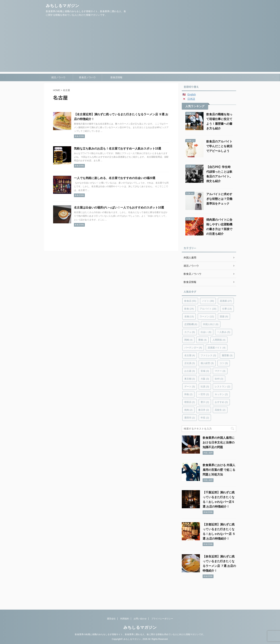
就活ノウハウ (58, 77)
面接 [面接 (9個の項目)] (224, 316)
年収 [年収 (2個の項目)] (205, 418)
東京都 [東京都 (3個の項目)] (190, 379)
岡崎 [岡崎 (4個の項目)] (188, 340)
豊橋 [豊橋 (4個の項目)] (202, 340)
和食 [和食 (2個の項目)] (188, 394)
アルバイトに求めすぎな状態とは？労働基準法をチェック (219, 199)
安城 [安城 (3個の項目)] (205, 371)
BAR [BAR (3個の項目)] (219, 379)
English (192, 94)
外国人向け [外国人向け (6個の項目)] (211, 324)
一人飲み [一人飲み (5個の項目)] (224, 332)
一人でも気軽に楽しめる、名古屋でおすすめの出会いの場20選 (115, 178)
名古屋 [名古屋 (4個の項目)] (190, 355)
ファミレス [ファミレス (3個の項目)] (208, 355)
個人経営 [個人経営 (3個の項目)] (207, 363)
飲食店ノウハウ (87, 77)
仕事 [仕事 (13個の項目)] (227, 309)
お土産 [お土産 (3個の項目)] (190, 371)
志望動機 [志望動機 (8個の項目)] (191, 324)
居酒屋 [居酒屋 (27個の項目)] (226, 301)
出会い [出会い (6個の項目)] (206, 332)
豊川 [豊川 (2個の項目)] (205, 402)
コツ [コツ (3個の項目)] (224, 363)
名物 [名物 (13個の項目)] (189, 316)
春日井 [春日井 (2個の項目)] (204, 410)
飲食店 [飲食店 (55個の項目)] (190, 301)
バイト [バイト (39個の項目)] (208, 301)
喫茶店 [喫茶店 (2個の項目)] (190, 402)
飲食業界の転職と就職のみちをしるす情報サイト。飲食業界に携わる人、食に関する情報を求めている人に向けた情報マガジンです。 (140, 634)
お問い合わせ (140, 619)
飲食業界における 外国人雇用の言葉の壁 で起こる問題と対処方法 (219, 470)
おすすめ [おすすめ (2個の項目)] (221, 402)
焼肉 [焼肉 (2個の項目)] (188, 410)
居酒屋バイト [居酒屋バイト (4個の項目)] (217, 348)
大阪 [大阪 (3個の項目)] (205, 379)
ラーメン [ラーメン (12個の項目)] (207, 316)
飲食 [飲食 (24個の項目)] (189, 309)
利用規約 (125, 619)
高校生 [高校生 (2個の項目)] (220, 410)
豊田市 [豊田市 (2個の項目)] (190, 418)
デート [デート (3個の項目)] (190, 387)
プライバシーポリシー (162, 619)
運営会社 (111, 619)
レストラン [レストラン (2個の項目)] (222, 387)
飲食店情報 (116, 77)
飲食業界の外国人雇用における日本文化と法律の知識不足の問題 (219, 442)
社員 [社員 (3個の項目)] (205, 387)
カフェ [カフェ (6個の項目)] (190, 332)
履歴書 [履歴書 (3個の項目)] (227, 355)
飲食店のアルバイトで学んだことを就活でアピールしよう (219, 146)
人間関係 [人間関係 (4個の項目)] (219, 340)
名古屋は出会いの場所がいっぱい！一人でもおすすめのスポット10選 (119, 208)
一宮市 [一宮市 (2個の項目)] (204, 394)
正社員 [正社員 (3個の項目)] (190, 363)
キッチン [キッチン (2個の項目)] (221, 394)
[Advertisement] (140, 47)
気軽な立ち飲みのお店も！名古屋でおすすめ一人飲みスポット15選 (118, 149)
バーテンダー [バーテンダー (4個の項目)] (193, 348)
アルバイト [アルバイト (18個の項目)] (208, 309)
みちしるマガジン (63, 6)
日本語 (191, 99)
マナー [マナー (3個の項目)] (220, 371)
